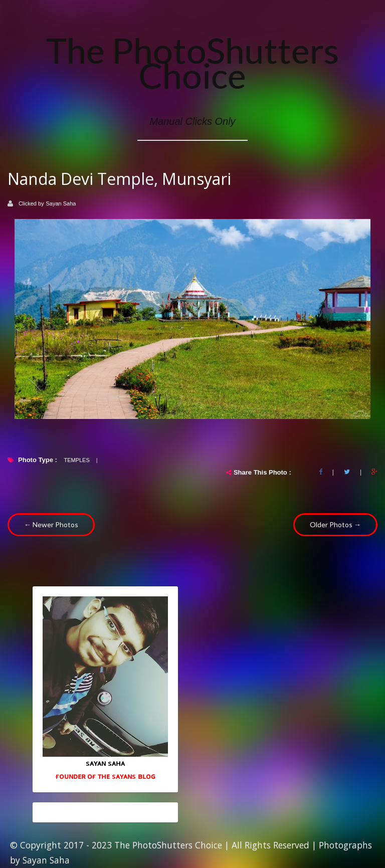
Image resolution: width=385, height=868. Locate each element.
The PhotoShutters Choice (192, 63)
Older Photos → (335, 524)
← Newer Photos (51, 524)
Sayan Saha (61, 203)
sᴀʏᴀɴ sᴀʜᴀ (105, 763)
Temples (76, 460)
